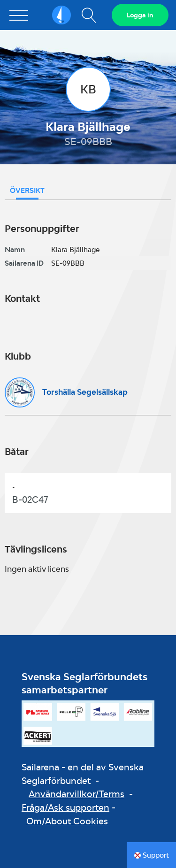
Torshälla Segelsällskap (85, 392)
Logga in (140, 15)
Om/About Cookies (67, 821)
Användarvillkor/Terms (77, 794)
